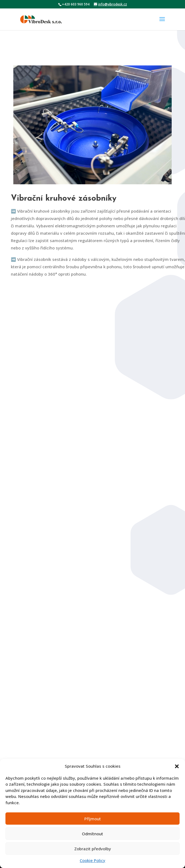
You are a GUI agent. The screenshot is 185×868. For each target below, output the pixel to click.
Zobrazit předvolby (93, 849)
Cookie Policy (92, 860)
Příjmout (93, 819)
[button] (177, 766)
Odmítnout (92, 834)
